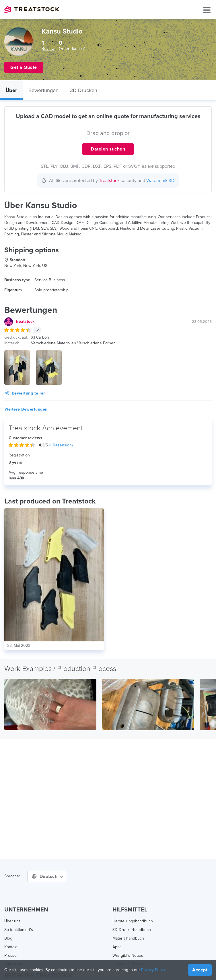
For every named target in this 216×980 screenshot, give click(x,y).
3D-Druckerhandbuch (132, 930)
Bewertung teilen (25, 393)
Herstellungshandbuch (133, 921)
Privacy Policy (153, 970)
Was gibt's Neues (128, 955)
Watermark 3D (160, 181)
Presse (10, 955)
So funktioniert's (19, 930)
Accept (200, 970)
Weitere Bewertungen (26, 409)
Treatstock (32, 10)
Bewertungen (43, 90)
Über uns (12, 921)
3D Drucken (84, 90)
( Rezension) (61, 445)
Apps (117, 947)
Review (48, 49)
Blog (8, 938)
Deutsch (47, 876)
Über (11, 90)
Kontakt (11, 947)
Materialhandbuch (128, 938)
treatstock (25, 322)
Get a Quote (24, 67)
